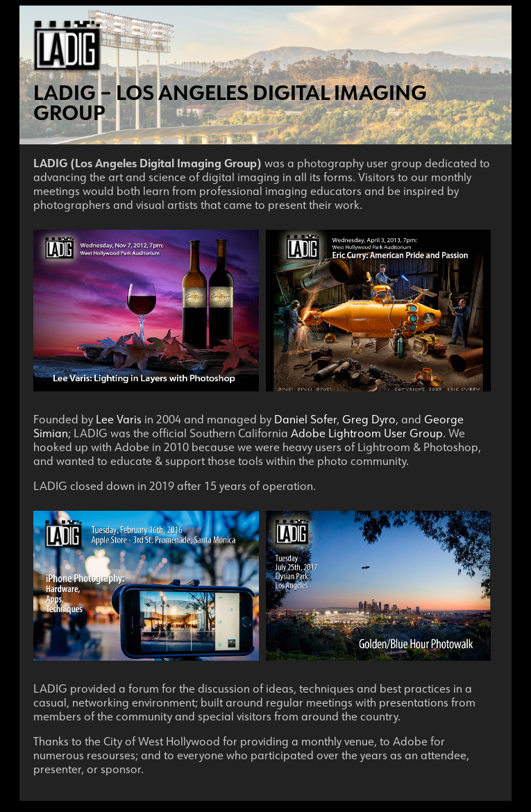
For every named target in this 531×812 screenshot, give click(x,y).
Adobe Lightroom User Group (367, 433)
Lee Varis (119, 419)
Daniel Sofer (305, 419)
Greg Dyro (369, 419)
